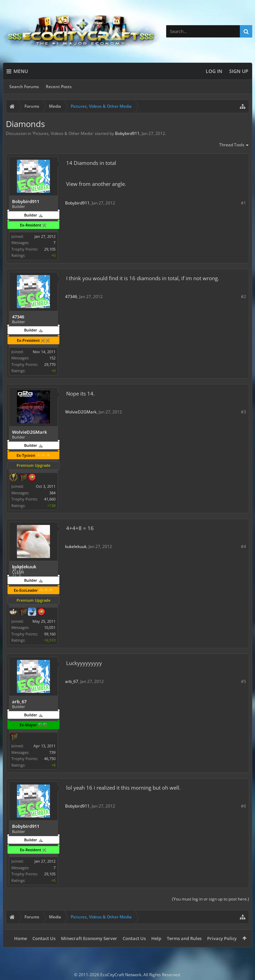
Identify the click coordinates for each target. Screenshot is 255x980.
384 (52, 493)
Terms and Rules (184, 938)
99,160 (50, 634)
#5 (243, 681)
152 (52, 358)
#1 (243, 203)
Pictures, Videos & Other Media (63, 133)
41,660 (50, 499)
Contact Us (44, 938)
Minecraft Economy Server (89, 938)
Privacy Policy (222, 938)
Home (21, 938)
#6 (243, 806)
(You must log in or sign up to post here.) (211, 899)
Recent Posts (59, 87)
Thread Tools (234, 145)
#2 (243, 297)
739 (52, 752)
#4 (243, 546)
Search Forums (24, 87)
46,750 (50, 758)
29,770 (50, 364)
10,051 (50, 627)
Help (156, 938)
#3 (243, 412)
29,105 (50, 249)
